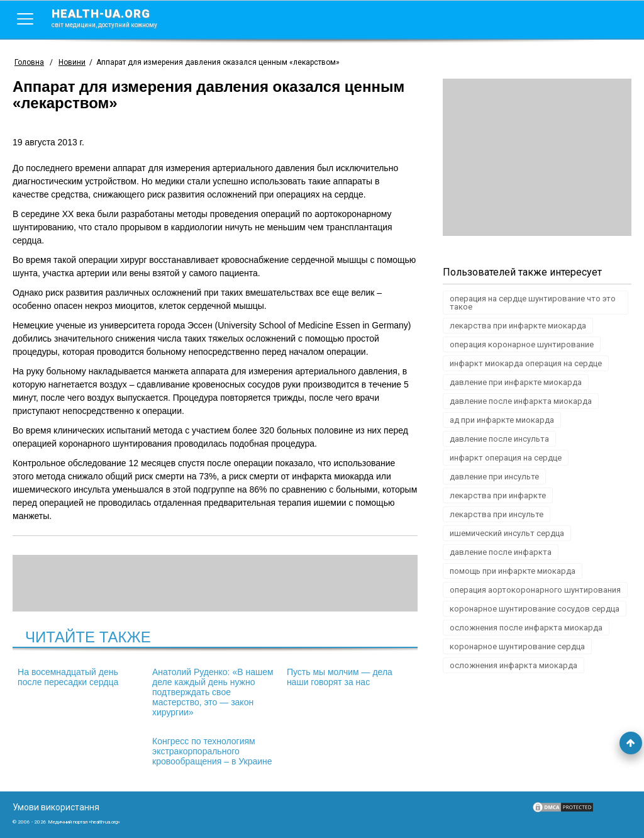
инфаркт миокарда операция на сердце (526, 363)
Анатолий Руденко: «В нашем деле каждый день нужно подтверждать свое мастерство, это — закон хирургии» (213, 692)
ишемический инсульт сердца (507, 533)
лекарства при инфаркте (498, 495)
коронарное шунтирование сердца (517, 646)
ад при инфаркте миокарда (502, 420)
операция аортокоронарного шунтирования (535, 590)
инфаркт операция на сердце (506, 458)
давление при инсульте (494, 477)
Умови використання (56, 807)
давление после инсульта (499, 439)
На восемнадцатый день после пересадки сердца (68, 677)
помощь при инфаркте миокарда (513, 571)
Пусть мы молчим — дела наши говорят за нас (340, 677)
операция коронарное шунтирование (522, 344)
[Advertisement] (537, 157)
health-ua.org (114, 18)
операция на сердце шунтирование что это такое (533, 303)
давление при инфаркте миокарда (516, 382)
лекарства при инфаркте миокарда (518, 326)
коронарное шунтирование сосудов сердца (535, 609)
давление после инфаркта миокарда (521, 401)
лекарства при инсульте (497, 514)
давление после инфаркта (501, 552)
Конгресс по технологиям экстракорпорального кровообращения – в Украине (212, 751)
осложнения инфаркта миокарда (514, 665)
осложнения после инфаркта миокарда (526, 628)
